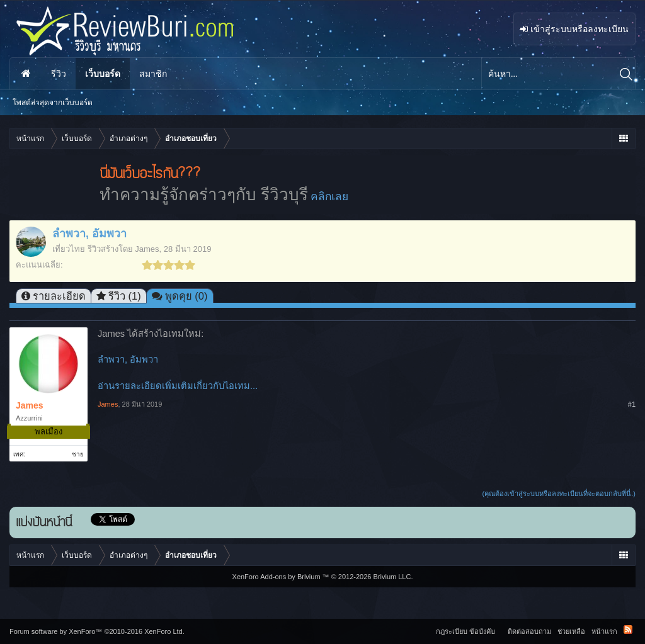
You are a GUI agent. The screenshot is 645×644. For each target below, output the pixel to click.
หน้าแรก (26, 74)
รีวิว (59, 74)
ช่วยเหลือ (571, 631)
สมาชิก (153, 74)
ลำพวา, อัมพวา (128, 359)
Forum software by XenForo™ (97, 631)
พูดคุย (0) (186, 296)
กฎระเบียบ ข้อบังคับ (465, 631)
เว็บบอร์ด (103, 74)
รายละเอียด (59, 296)
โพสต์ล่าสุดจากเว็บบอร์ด (53, 103)
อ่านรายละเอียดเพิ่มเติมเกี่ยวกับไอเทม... (178, 386)
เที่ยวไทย (69, 249)
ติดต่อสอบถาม (529, 631)
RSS (628, 630)
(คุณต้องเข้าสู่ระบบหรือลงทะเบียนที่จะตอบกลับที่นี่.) (559, 494)
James (147, 249)
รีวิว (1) (125, 296)
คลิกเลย (329, 196)
